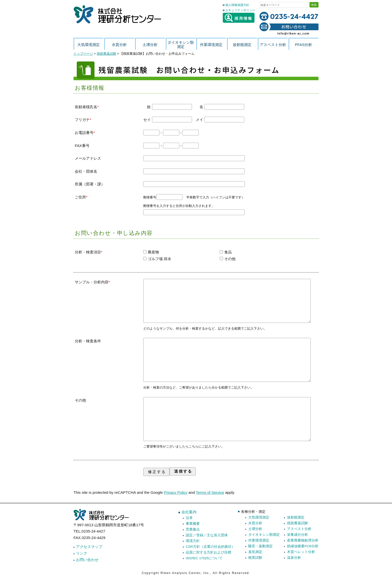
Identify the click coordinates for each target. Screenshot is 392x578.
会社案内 (189, 512)
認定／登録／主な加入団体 (207, 535)
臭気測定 (255, 552)
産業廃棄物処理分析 (303, 540)
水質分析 (255, 523)
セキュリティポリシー (240, 10)
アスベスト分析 (299, 529)
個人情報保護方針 (237, 5)
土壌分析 (255, 529)
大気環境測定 (259, 517)
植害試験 (255, 558)
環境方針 (193, 541)
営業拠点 (193, 529)
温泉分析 (294, 558)
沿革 (189, 518)
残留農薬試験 (297, 523)
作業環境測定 (259, 540)
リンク (82, 553)
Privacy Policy (176, 492)
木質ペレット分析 (301, 552)
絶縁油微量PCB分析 (303, 546)
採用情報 (239, 18)
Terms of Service (210, 492)
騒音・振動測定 (260, 546)
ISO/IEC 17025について (204, 558)
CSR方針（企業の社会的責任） (210, 547)
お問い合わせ (87, 560)
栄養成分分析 (297, 535)
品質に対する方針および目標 (208, 552)
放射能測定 (296, 517)
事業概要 (193, 524)
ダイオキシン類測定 (264, 535)
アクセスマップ (89, 547)
